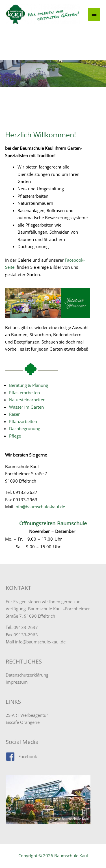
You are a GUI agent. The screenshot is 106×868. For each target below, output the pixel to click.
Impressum (17, 682)
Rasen (15, 414)
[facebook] (21, 757)
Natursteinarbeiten (27, 400)
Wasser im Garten (26, 407)
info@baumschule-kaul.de (40, 507)
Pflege (15, 436)
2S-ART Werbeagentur (27, 715)
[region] (53, 74)
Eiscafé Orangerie (23, 722)
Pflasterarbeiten (24, 393)
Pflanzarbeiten (23, 421)
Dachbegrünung (25, 428)
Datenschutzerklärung (27, 675)
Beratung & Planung (29, 385)
